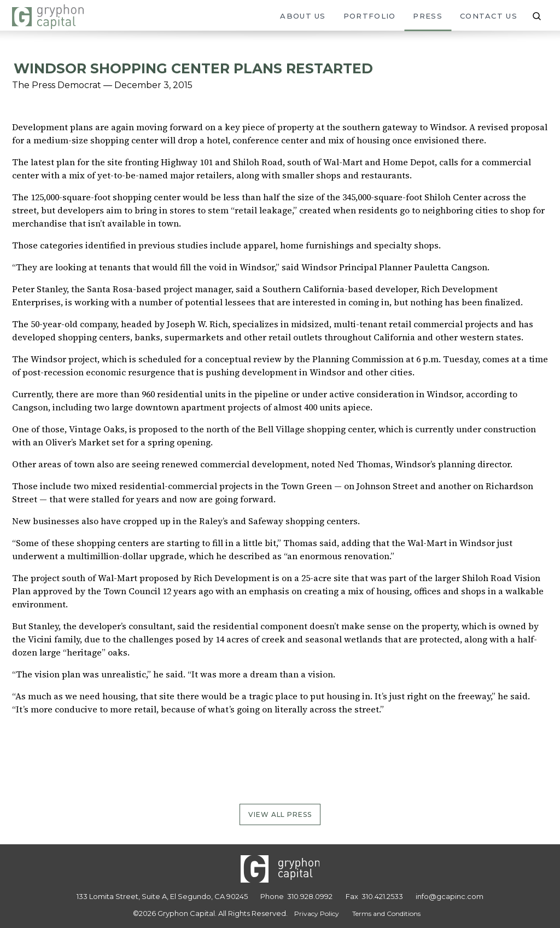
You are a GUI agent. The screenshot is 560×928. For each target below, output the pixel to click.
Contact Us (489, 16)
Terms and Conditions (386, 913)
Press (428, 16)
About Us (303, 16)
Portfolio (370, 16)
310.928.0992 (310, 896)
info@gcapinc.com (450, 896)
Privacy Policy (317, 913)
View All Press (280, 814)
